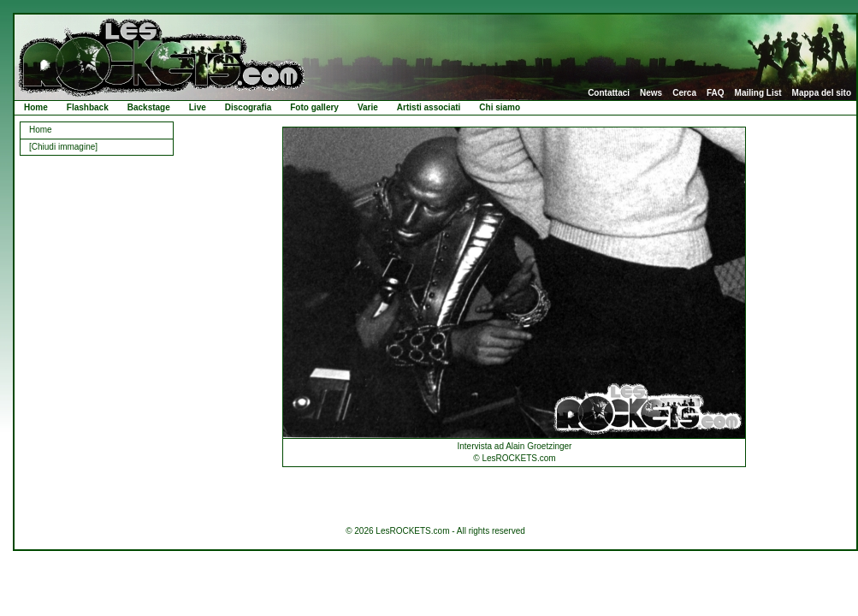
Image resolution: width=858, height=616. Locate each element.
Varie (368, 107)
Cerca (684, 93)
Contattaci (609, 93)
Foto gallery (314, 107)
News (651, 93)
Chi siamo (500, 107)
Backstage (149, 107)
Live (198, 107)
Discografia (248, 107)
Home (36, 107)
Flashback (88, 107)
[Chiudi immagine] (63, 147)
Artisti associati (429, 107)
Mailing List (758, 93)
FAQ (716, 93)
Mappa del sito (822, 93)
